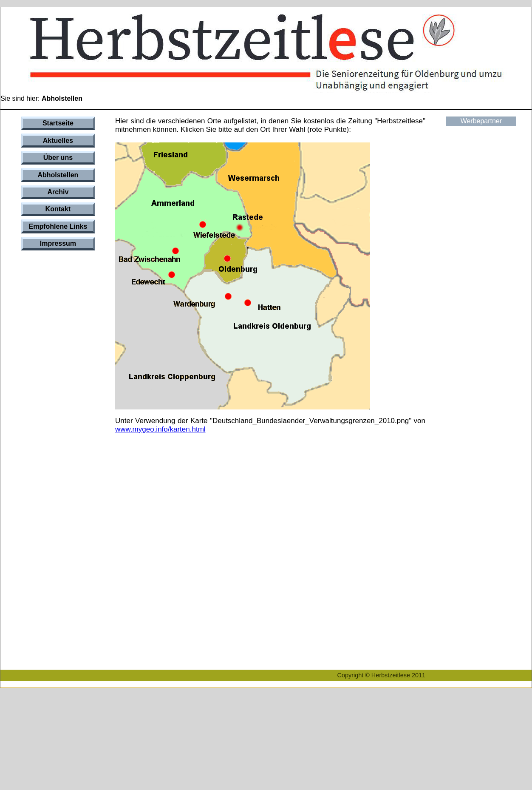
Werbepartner (481, 121)
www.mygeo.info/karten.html (160, 429)
